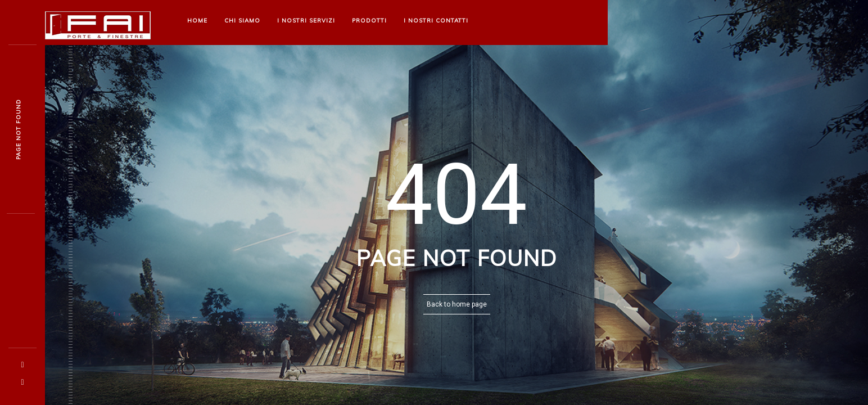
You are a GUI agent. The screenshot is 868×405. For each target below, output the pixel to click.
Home (197, 21)
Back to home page (457, 304)
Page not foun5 (18, 129)
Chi (242, 21)
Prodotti (369, 21)
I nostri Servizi (306, 21)
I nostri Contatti (436, 21)
